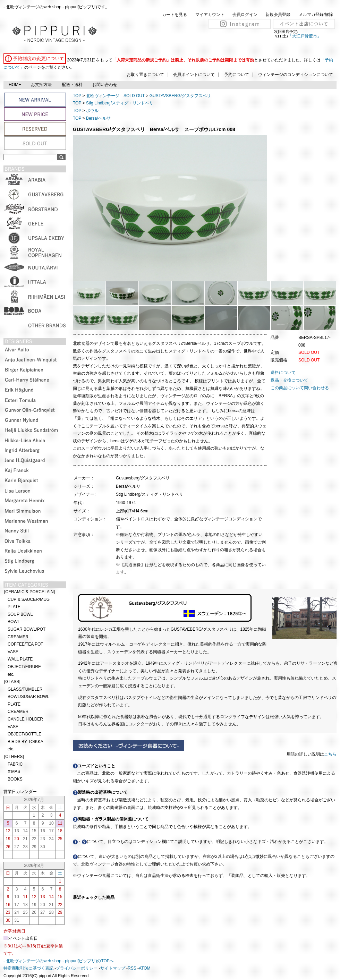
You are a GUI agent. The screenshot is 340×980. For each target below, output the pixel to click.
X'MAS (14, 772)
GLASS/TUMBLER (25, 689)
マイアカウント (210, 15)
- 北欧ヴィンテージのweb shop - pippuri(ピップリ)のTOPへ (59, 961)
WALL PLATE (20, 659)
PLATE (14, 607)
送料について (283, 373)
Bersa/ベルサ (98, 118)
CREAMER (18, 637)
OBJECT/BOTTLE (24, 734)
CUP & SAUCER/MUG (29, 599)
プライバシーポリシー (77, 968)
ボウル (92, 111)
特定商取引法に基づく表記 (28, 968)
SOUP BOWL (20, 614)
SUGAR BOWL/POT (27, 629)
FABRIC (15, 764)
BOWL (14, 622)
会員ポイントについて (194, 75)
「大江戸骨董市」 (305, 36)
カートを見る (175, 15)
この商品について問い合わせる (300, 388)
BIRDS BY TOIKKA (25, 742)
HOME (15, 85)
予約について (237, 75)
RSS (132, 968)
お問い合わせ (105, 85)
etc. (11, 674)
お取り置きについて (145, 75)
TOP (77, 96)
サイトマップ (113, 968)
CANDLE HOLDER (25, 719)
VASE (13, 652)
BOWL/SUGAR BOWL (28, 697)
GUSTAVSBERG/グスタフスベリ (180, 96)
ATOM (145, 968)
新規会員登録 (278, 15)
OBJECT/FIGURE (24, 667)
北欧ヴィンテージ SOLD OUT (115, 96)
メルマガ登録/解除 (316, 15)
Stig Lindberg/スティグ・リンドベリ (120, 103)
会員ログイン (245, 15)
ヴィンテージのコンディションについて (296, 75)
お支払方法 (41, 85)
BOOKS (15, 779)
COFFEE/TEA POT (25, 644)
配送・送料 (72, 85)
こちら (331, 754)
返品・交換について (289, 380)
